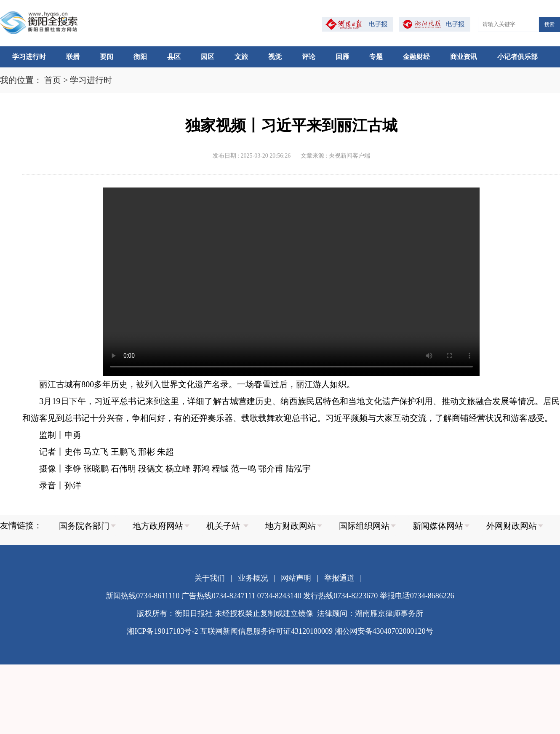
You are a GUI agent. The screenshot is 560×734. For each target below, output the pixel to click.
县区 (174, 57)
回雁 (342, 57)
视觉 (275, 57)
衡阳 (140, 57)
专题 (376, 57)
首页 (53, 80)
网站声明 (296, 578)
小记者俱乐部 (517, 57)
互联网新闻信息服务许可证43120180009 (266, 631)
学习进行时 (29, 57)
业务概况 (253, 578)
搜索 (549, 24)
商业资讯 (464, 57)
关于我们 (210, 578)
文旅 (241, 57)
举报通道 (339, 578)
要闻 (107, 57)
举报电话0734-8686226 (417, 596)
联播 (73, 57)
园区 (208, 57)
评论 (309, 57)
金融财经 (416, 57)
